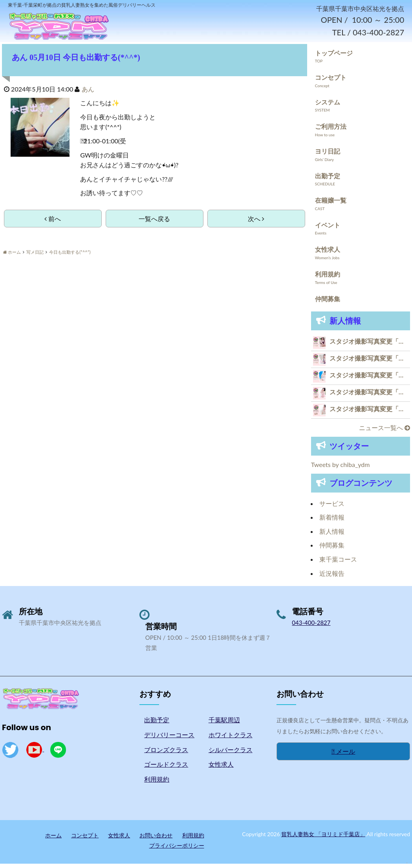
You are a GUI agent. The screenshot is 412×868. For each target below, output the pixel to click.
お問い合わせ (156, 839)
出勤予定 (328, 180)
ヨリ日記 (328, 155)
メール (343, 755)
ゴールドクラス (166, 768)
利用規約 (328, 278)
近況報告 (332, 577)
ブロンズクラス (166, 754)
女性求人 (328, 254)
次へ (256, 222)
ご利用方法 (331, 131)
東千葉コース (338, 563)
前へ (53, 222)
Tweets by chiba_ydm (341, 468)
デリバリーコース (169, 739)
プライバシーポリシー (177, 849)
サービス (332, 507)
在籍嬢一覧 (331, 204)
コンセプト (331, 81)
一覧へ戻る (154, 222)
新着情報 (332, 521)
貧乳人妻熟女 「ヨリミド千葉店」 (323, 838)
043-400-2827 (311, 626)
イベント (328, 229)
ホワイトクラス (231, 739)
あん (88, 93)
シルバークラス (231, 754)
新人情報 (332, 535)
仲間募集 (328, 303)
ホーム (53, 839)
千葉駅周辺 (224, 724)
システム (328, 106)
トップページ (334, 57)
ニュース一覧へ (385, 431)
